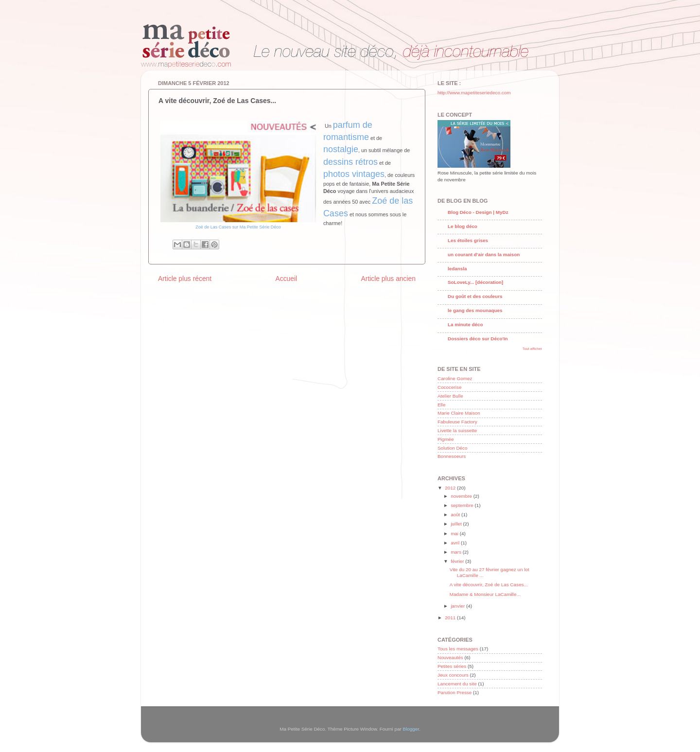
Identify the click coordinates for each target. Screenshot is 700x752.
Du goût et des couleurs (475, 296)
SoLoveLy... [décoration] (475, 282)
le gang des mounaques (475, 310)
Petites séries (452, 666)
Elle (441, 405)
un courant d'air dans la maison (484, 254)
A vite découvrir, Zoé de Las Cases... (489, 585)
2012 (451, 488)
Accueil (286, 279)
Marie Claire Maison (459, 413)
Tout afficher (532, 349)
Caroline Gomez (455, 378)
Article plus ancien (388, 279)
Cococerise (449, 387)
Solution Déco (452, 448)
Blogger (411, 729)
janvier (458, 606)
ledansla (457, 269)
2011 (451, 618)
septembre (463, 505)
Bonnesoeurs (452, 456)
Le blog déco (463, 226)
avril (456, 543)
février (458, 561)
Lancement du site (457, 684)
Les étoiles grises (468, 240)
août (456, 515)
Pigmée (446, 439)
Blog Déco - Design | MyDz (478, 212)
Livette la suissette (457, 430)
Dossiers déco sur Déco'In (478, 339)
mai (455, 533)
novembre (462, 496)
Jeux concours (453, 675)
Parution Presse (455, 692)
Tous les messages (458, 649)
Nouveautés (450, 657)
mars (457, 552)
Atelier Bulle (450, 396)
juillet (457, 524)
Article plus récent (185, 279)
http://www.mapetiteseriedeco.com (474, 93)
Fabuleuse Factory (457, 422)
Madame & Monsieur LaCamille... (485, 594)
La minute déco (465, 324)
